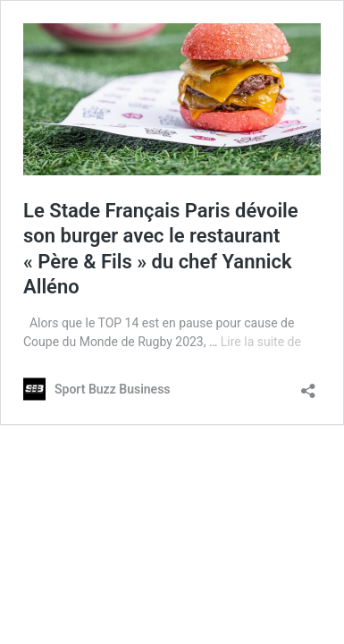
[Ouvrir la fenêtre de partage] (308, 385)
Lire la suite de (261, 342)
